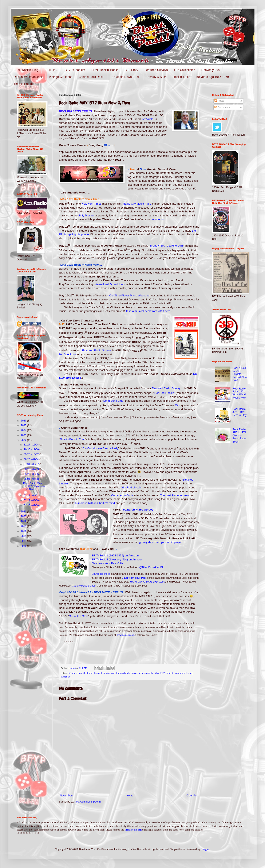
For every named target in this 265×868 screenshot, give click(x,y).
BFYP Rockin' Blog (26, 70)
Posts (219, 101)
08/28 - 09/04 (32, 459)
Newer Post (67, 796)
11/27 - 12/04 (32, 445)
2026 (24, 421)
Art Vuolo (148, 119)
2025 (24, 425)
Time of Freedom (25, 84)
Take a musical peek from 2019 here (148, 311)
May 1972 (160, 673)
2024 (24, 430)
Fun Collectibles (185, 70)
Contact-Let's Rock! (91, 77)
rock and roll (181, 673)
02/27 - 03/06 (32, 500)
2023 (24, 435)
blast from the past (92, 673)
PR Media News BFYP (125, 77)
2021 (24, 512)
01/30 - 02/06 (32, 505)
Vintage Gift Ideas (61, 77)
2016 (24, 536)
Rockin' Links (182, 77)
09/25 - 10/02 (32, 454)
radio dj (170, 673)
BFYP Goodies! (75, 70)
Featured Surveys (156, 70)
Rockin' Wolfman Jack (28, 77)
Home (130, 796)
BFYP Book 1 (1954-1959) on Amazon (115, 555)
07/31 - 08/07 (32, 464)
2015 (24, 541)
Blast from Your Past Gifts (107, 563)
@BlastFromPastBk (151, 567)
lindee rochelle (146, 673)
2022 (24, 440)
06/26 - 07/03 (32, 469)
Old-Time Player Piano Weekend (129, 295)
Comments (222, 107)
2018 (24, 526)
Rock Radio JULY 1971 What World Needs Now (239, 393)
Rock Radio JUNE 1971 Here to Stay (240, 412)
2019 (24, 521)
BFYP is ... (52, 70)
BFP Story (131, 70)
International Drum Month (109, 284)
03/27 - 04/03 (32, 496)
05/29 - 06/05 (32, 474)
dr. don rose (109, 673)
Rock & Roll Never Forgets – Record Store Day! (240, 374)
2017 (24, 531)
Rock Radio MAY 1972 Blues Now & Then (34, 486)
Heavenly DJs (210, 70)
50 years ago (75, 673)
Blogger (205, 849)
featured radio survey (127, 673)
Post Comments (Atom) (88, 802)
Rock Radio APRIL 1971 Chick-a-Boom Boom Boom (240, 436)
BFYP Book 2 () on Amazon (117, 559)
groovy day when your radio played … (163, 542)
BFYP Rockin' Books (105, 70)
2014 (24, 546)
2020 (24, 516)
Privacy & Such (157, 77)
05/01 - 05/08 (32, 479)
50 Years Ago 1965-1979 (213, 77)
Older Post (192, 796)
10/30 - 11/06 (32, 449)
